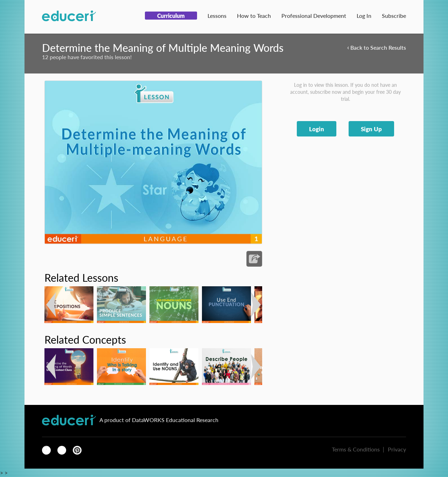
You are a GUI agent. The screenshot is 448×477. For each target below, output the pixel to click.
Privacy (397, 449)
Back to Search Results (377, 47)
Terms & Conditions (356, 449)
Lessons (217, 16)
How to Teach (254, 16)
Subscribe (394, 16)
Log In (364, 16)
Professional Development (314, 16)
